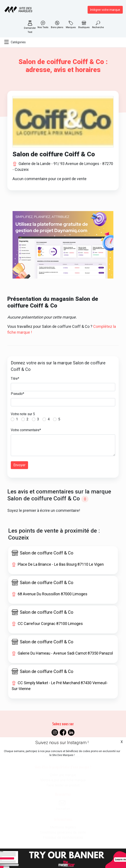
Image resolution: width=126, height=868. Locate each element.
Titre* (15, 379)
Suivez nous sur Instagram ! (62, 743)
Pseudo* (17, 394)
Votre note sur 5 (23, 414)
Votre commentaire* (26, 430)
